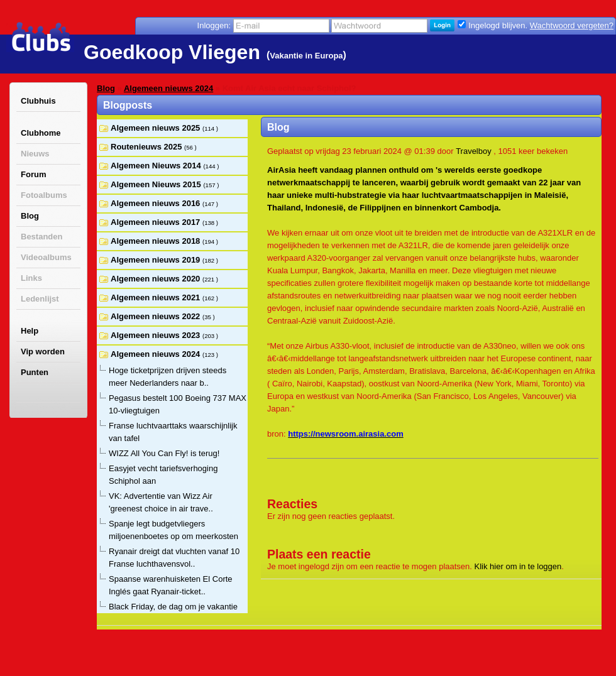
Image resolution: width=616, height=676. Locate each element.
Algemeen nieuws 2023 (157, 335)
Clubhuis (38, 101)
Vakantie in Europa (306, 56)
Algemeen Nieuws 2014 (157, 166)
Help (30, 331)
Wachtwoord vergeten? (572, 25)
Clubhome (41, 133)
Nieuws (35, 154)
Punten (35, 372)
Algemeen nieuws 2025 (157, 128)
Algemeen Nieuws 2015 (157, 184)
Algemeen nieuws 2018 (157, 241)
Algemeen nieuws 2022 (157, 316)
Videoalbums (46, 257)
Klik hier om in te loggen (518, 566)
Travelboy (474, 151)
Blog (30, 216)
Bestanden (41, 237)
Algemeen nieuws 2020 (157, 279)
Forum (33, 174)
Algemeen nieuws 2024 (168, 88)
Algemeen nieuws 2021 (157, 297)
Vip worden (43, 352)
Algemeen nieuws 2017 (157, 222)
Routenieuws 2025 (147, 147)
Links (31, 278)
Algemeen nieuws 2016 (157, 203)
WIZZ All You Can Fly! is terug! (164, 453)
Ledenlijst (40, 299)
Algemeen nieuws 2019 (157, 260)
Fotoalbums (44, 195)
